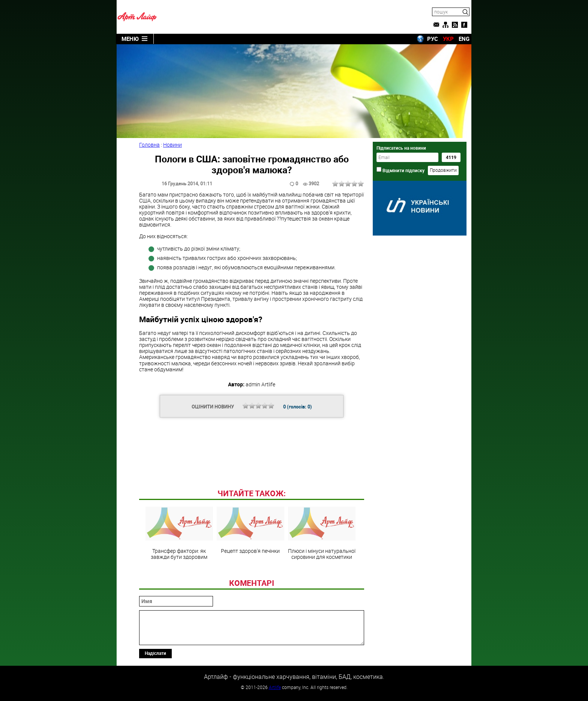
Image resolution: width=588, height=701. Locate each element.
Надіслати (155, 653)
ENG (464, 39)
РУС (433, 39)
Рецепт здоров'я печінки (250, 530)
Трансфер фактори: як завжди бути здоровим (179, 533)
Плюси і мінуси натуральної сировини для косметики (322, 533)
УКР (448, 39)
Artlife (275, 687)
